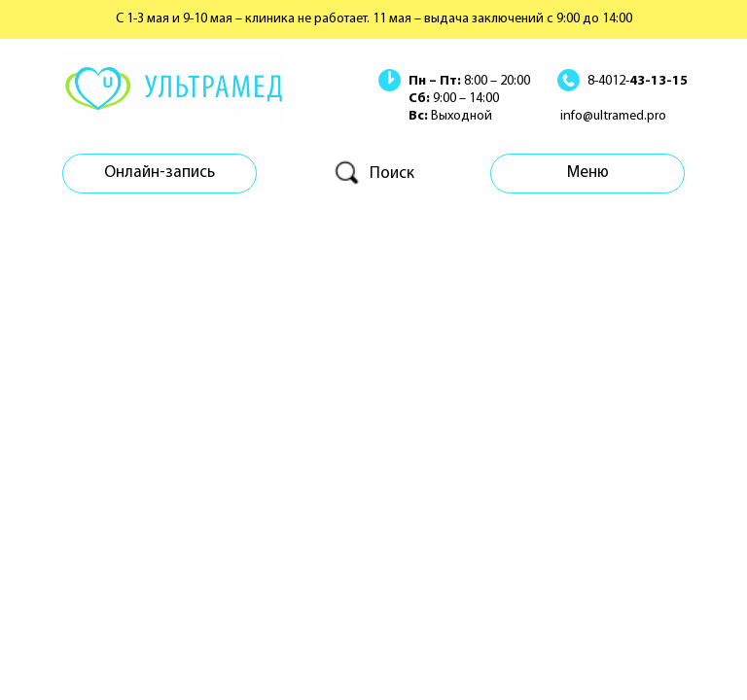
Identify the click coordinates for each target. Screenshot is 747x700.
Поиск (392, 174)
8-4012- (638, 81)
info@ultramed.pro (613, 116)
